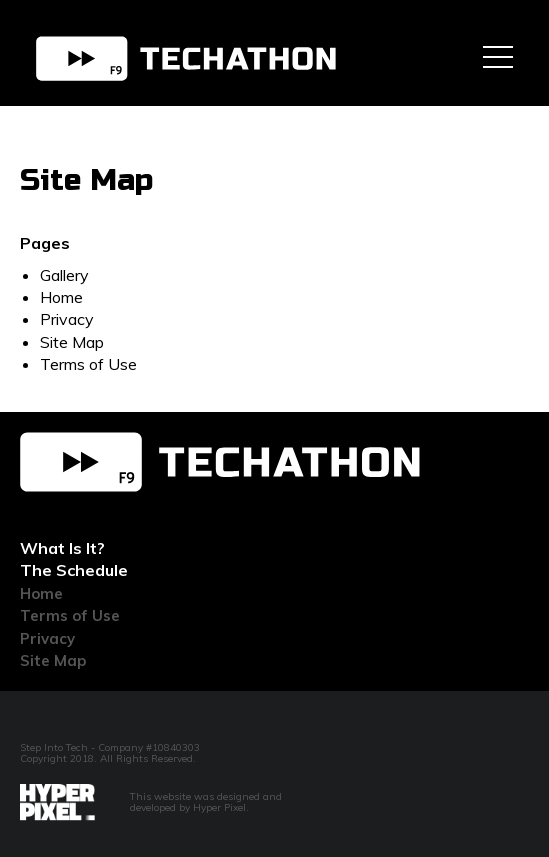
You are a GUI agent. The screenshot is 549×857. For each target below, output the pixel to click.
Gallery (64, 275)
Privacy (67, 319)
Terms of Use (88, 364)
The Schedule (74, 570)
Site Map (72, 342)
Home (61, 297)
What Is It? (62, 548)
